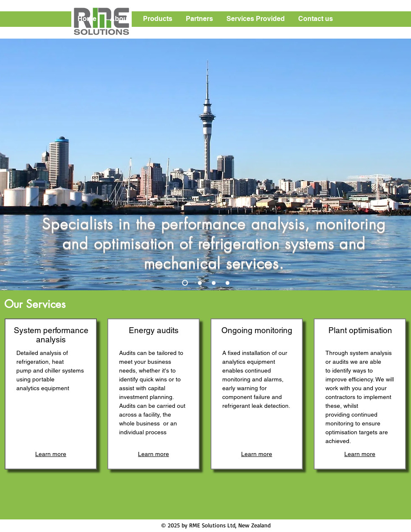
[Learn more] (51, 454)
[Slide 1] (185, 283)
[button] (120, 19)
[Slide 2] (200, 283)
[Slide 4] (228, 283)
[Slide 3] (214, 283)
